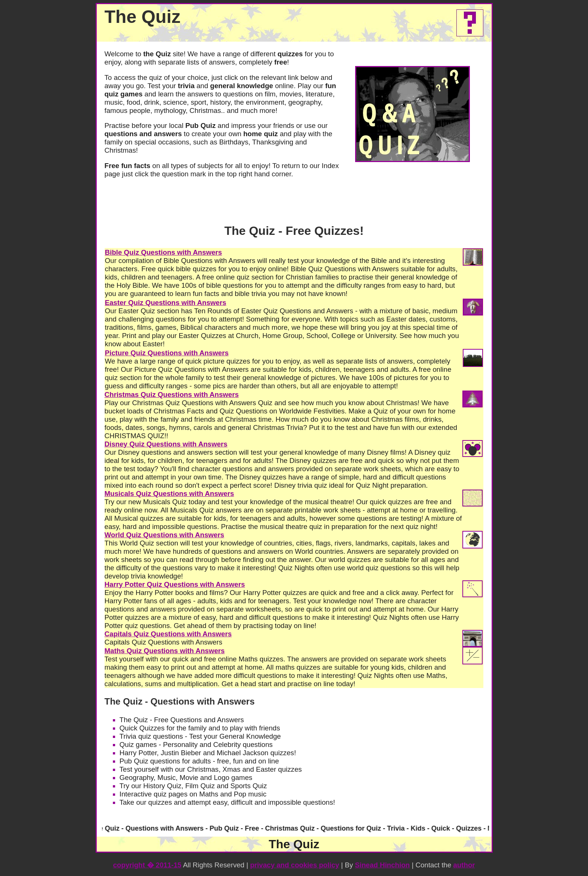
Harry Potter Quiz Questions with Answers (175, 584)
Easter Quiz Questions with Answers (166, 303)
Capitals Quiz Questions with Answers (168, 634)
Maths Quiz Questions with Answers (165, 651)
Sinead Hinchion (382, 865)
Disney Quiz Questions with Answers (166, 444)
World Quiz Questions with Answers (164, 535)
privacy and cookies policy (295, 865)
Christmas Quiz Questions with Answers (172, 394)
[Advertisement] (412, 755)
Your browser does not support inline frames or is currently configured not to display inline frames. (294, 829)
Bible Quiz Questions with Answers (163, 252)
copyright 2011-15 (147, 865)
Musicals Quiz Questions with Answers (169, 494)
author (464, 865)
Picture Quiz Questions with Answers (167, 353)
